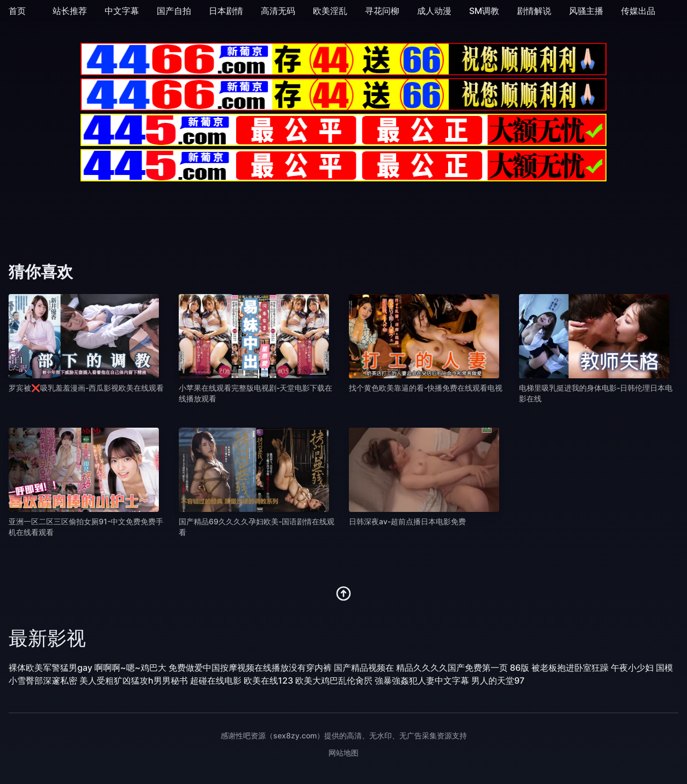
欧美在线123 (268, 680)
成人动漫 (434, 11)
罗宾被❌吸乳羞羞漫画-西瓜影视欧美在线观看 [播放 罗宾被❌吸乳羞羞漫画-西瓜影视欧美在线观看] (86, 388)
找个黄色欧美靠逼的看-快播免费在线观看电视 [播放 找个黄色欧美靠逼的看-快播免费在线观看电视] (426, 388)
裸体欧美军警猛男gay (50, 668)
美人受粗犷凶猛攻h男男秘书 (134, 680)
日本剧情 (226, 11)
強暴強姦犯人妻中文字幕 (422, 680)
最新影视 (47, 638)
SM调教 (484, 11)
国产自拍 (174, 11)
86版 (520, 668)
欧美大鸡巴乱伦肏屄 (334, 680)
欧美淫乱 (330, 11)
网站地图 (343, 753)
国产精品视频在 (364, 668)
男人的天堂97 (498, 680)
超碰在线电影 (216, 680)
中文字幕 (122, 11)
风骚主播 (586, 11)
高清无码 (278, 11)
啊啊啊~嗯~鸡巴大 (130, 668)
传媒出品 (638, 11)
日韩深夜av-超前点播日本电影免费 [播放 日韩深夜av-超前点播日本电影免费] (407, 521)
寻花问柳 (382, 11)
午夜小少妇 (632, 668)
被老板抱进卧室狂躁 (570, 668)
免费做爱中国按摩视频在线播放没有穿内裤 (250, 668)
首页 (17, 11)
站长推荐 (70, 11)
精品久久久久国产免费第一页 (452, 668)
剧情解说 (534, 11)
